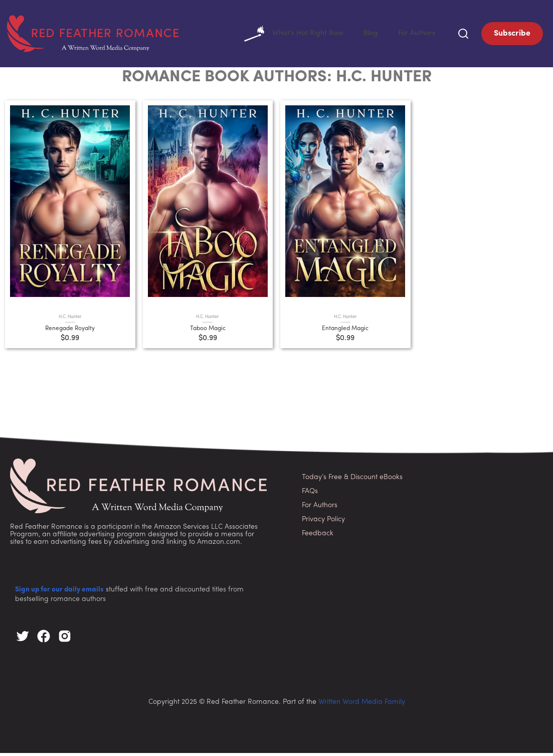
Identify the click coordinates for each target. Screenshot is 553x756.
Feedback (318, 537)
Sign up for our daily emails (59, 593)
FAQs (310, 494)
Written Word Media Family (362, 705)
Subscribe (512, 35)
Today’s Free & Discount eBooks (352, 480)
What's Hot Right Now (285, 35)
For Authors (415, 35)
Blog (366, 35)
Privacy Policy (323, 522)
